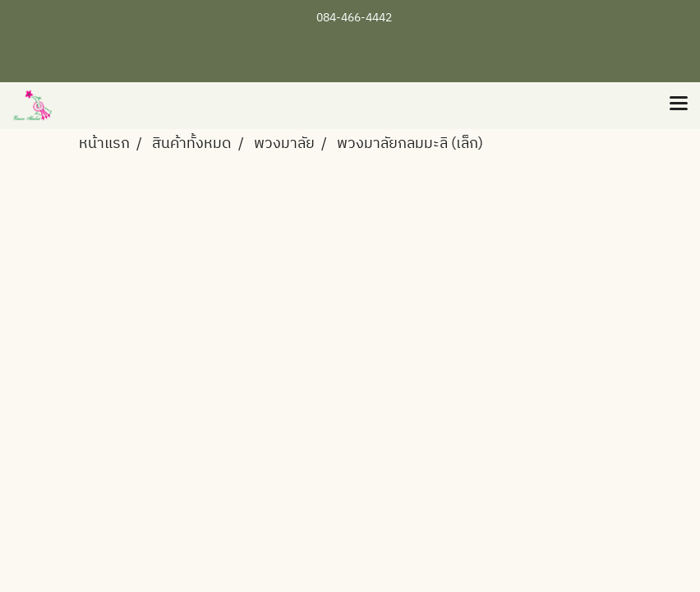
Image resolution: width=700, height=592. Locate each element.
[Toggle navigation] (679, 105)
